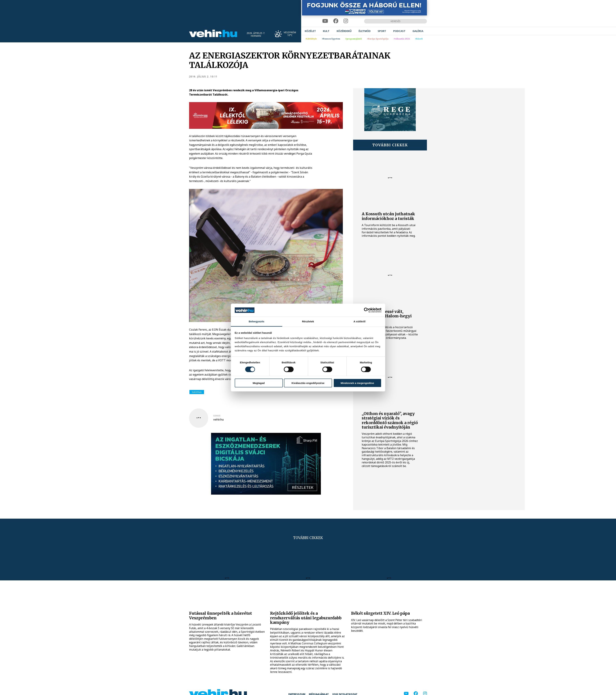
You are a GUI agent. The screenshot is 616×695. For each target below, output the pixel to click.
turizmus (197, 392)
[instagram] (346, 21)
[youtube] (325, 21)
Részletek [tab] (308, 321)
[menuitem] (310, 31)
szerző (217, 416)
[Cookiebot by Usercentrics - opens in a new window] (366, 310)
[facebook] (336, 21)
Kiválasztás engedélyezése (308, 383)
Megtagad (259, 383)
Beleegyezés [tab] (256, 321)
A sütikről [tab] (359, 321)
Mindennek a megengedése (357, 383)
